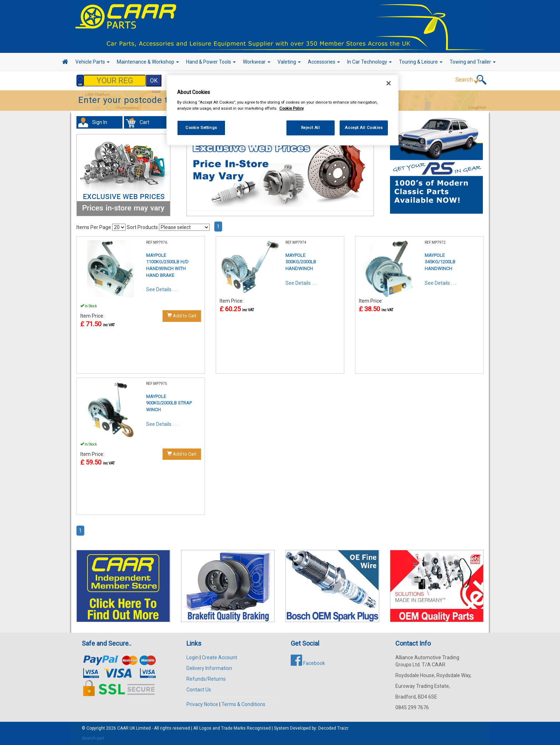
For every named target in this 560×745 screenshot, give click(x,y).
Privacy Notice (202, 704)
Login (192, 657)
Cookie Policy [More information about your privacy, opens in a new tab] (291, 108)
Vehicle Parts (92, 62)
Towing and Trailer (473, 62)
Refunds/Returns (206, 679)
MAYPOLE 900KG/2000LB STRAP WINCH (169, 403)
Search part (93, 738)
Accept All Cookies (364, 128)
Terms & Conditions (243, 704)
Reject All (311, 128)
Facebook (308, 663)
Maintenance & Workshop (148, 62)
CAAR (123, 728)
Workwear (257, 62)
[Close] (389, 83)
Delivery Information (209, 668)
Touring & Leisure (421, 62)
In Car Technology (369, 62)
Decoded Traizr (333, 728)
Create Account (219, 657)
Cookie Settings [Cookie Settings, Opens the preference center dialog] (201, 128)
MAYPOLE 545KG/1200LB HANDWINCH (440, 262)
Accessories (324, 62)
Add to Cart (182, 316)
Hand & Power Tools (211, 62)
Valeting (289, 62)
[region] (282, 110)
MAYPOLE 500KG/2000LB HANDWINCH (301, 262)
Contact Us (199, 690)
